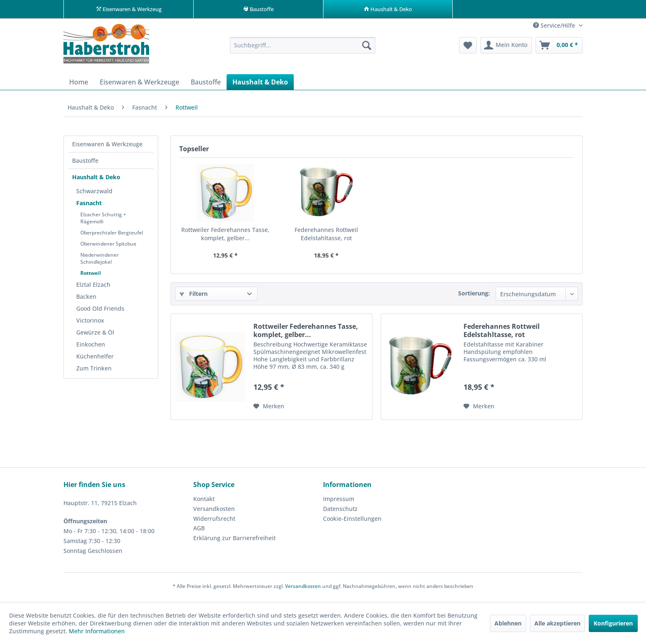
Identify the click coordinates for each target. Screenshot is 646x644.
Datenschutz (340, 511)
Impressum (339, 501)
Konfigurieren (613, 623)
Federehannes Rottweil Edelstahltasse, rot (326, 236)
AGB (199, 530)
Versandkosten (214, 511)
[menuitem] (303, 48)
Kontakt (204, 501)
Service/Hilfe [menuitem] (555, 28)
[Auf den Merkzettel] (269, 409)
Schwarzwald (94, 193)
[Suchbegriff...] (303, 48)
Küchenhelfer (95, 359)
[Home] (79, 84)
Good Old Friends (100, 311)
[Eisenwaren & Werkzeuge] (139, 84)
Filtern (194, 296)
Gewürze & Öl (95, 335)
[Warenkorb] (559, 48)
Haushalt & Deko (96, 179)
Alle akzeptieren (557, 623)
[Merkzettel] (468, 48)
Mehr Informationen (97, 631)
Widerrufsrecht (214, 521)
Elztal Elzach (93, 287)
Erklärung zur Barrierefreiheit (234, 540)
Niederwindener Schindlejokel (99, 261)
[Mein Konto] (506, 48)
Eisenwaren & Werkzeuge (107, 146)
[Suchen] (367, 48)
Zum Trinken (94, 371)
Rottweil (91, 275)
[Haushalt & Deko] (260, 84)
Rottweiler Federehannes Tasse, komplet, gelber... (225, 236)
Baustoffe (85, 163)
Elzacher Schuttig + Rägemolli (103, 220)
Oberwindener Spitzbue (108, 246)
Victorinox (90, 323)
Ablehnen (508, 623)
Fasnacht (89, 205)
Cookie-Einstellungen (352, 521)
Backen (86, 299)
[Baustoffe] (206, 84)
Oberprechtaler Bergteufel (112, 235)
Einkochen (91, 347)
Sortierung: (474, 296)
